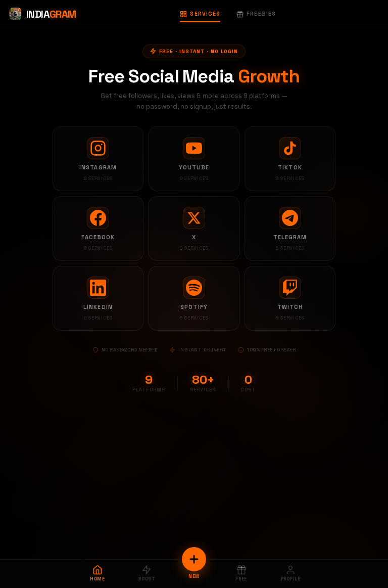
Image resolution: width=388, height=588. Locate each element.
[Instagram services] (98, 159)
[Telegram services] (290, 229)
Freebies (256, 14)
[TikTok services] (290, 159)
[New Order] (194, 559)
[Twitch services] (290, 298)
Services (200, 14)
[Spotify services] (194, 298)
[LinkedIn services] (98, 298)
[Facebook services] (98, 229)
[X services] (194, 229)
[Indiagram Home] (42, 14)
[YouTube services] (194, 159)
